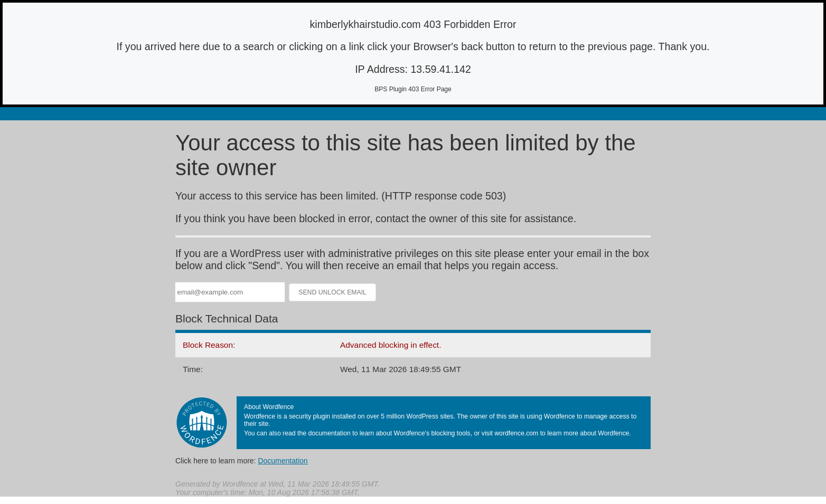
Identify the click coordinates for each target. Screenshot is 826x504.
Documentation (283, 461)
